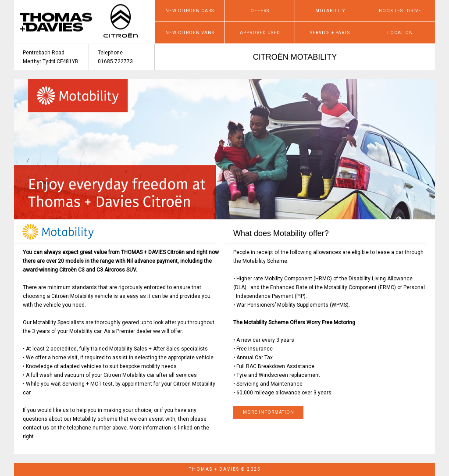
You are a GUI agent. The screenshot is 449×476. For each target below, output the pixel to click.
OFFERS (260, 11)
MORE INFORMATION (269, 412)
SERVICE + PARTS (330, 33)
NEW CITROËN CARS (190, 11)
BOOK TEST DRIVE (400, 11)
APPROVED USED (260, 33)
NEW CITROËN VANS (190, 33)
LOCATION (400, 33)
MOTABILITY (330, 11)
